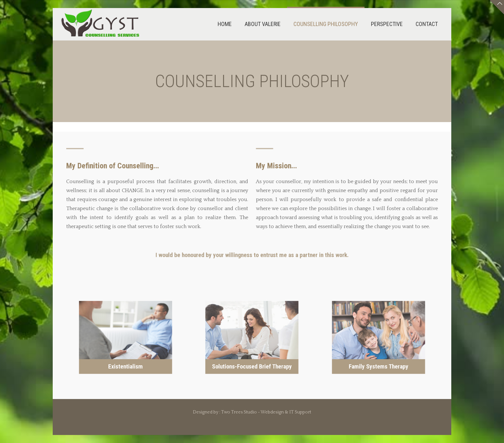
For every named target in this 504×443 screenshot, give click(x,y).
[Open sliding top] (497, 7)
